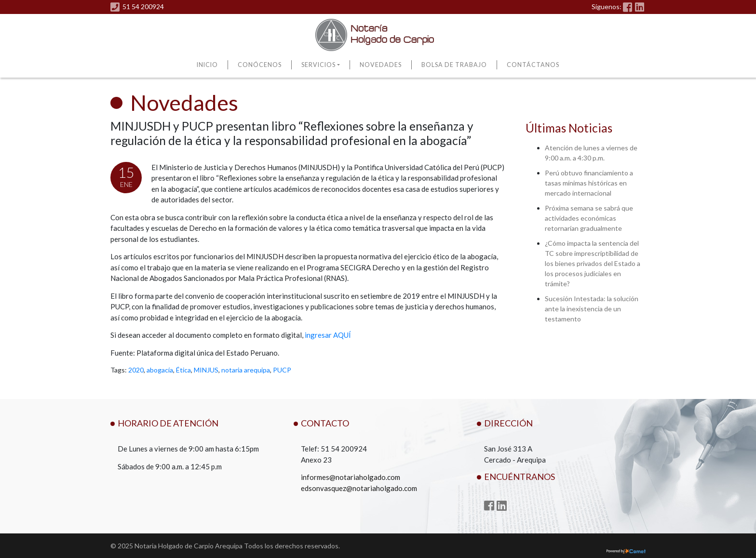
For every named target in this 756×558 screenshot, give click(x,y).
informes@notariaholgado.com (351, 477)
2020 (136, 370)
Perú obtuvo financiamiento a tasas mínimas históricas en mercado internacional (589, 183)
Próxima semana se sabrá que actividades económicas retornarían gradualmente (589, 218)
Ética (183, 370)
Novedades (381, 65)
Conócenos (260, 65)
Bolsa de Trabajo (454, 65)
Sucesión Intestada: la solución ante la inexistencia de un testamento (592, 309)
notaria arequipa (246, 370)
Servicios (318, 65)
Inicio (207, 65)
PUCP (282, 370)
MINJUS (206, 370)
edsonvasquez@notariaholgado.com (359, 488)
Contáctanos (533, 65)
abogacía (160, 370)
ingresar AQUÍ (328, 335)
